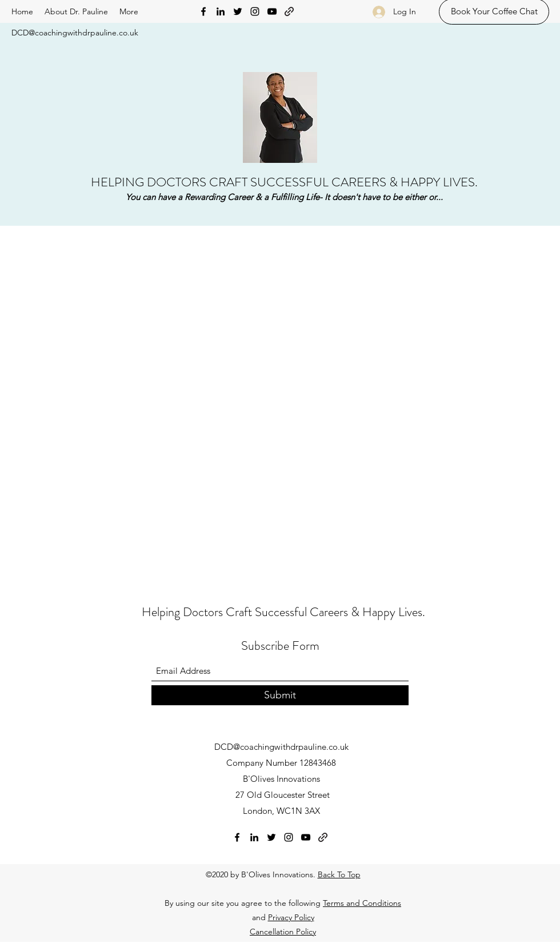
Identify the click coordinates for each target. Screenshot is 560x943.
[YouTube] (272, 11)
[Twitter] (238, 11)
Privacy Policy (291, 917)
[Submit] (280, 695)
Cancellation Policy (283, 932)
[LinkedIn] (221, 11)
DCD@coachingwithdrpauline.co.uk (75, 33)
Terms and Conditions (362, 903)
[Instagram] (255, 11)
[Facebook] (203, 11)
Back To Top (339, 874)
